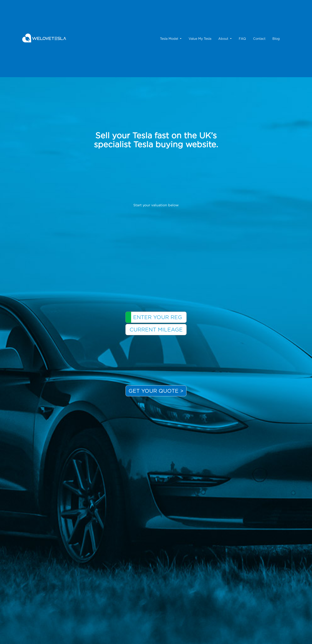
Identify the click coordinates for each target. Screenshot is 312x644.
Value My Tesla (200, 39)
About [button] (224, 39)
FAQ (242, 39)
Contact (259, 39)
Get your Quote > (156, 391)
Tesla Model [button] (170, 39)
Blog (276, 39)
